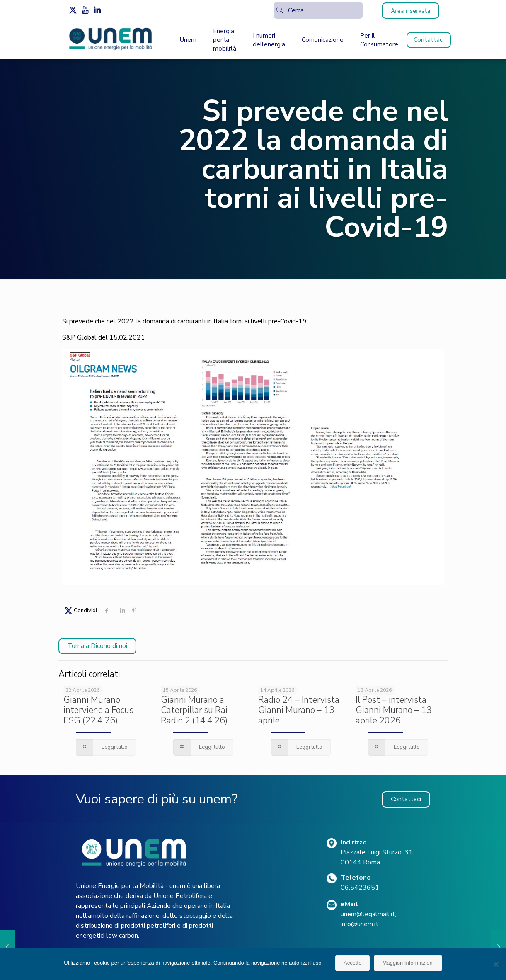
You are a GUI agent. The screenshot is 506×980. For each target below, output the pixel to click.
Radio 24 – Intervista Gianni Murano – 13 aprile (299, 710)
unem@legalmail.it (368, 914)
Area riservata (411, 11)
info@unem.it (360, 924)
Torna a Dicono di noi (97, 646)
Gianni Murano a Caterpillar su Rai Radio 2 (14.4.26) (194, 710)
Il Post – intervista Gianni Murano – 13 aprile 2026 (394, 710)
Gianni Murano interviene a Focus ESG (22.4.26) (98, 710)
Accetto (352, 963)
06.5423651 (360, 888)
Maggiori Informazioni (408, 963)
